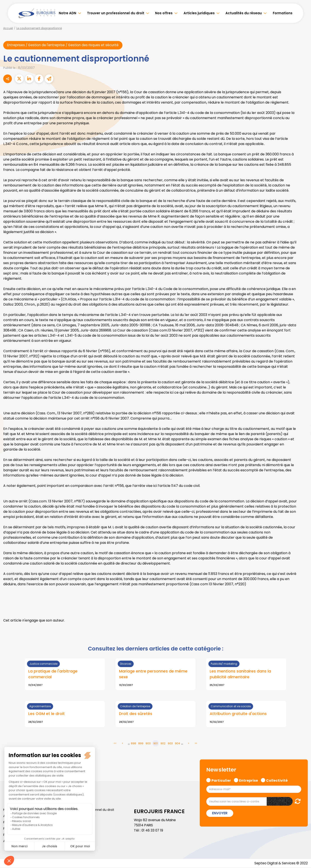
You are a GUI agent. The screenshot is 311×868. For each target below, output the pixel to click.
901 (155, 744)
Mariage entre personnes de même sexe (153, 674)
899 (141, 744)
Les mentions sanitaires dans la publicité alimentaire (240, 674)
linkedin (302, 425)
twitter (302, 417)
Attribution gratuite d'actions (238, 714)
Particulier (221, 780)
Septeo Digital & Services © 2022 (280, 864)
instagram (302, 443)
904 (178, 744)
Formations (283, 13)
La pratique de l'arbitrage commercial (53, 674)
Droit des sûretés (136, 714)
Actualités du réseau (244, 13)
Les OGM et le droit (47, 714)
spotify (302, 451)
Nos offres (164, 13)
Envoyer (220, 814)
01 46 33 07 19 (153, 831)
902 (163, 744)
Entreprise (248, 780)
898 (133, 744)
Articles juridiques (199, 13)
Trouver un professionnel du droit (116, 13)
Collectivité (277, 780)
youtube (302, 434)
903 (170, 744)
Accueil (8, 28)
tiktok (302, 460)
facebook (302, 408)
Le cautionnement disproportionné (39, 28)
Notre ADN (67, 13)
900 (148, 744)
